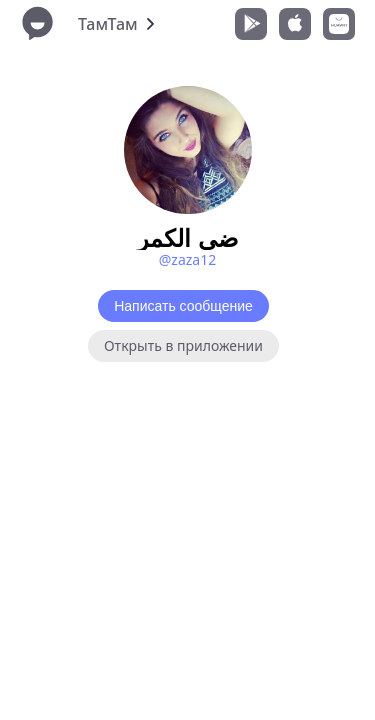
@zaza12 (187, 259)
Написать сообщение (183, 306)
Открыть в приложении (183, 345)
